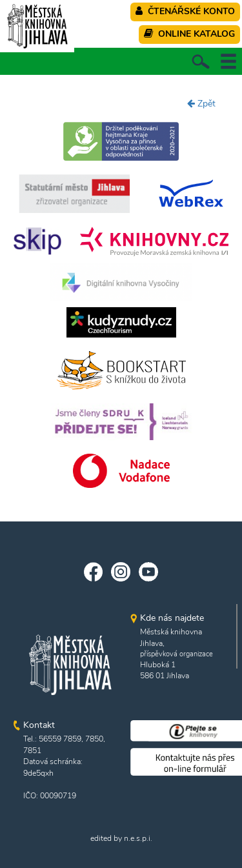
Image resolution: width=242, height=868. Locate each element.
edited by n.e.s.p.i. (121, 838)
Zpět (201, 104)
